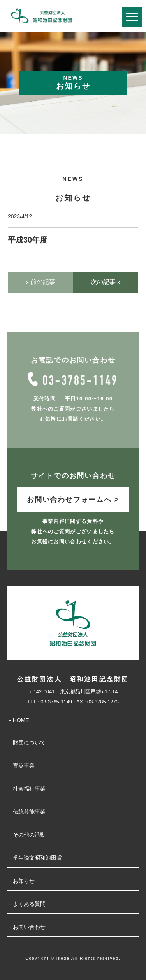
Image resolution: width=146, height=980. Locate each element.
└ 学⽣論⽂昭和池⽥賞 (35, 858)
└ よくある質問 (26, 904)
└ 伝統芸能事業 (26, 812)
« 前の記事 (40, 282)
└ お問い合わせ (26, 927)
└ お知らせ (21, 881)
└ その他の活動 (26, 835)
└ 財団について (26, 743)
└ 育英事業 (21, 766)
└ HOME (18, 720)
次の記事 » (106, 282)
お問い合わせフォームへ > (73, 500)
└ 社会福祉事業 (26, 789)
